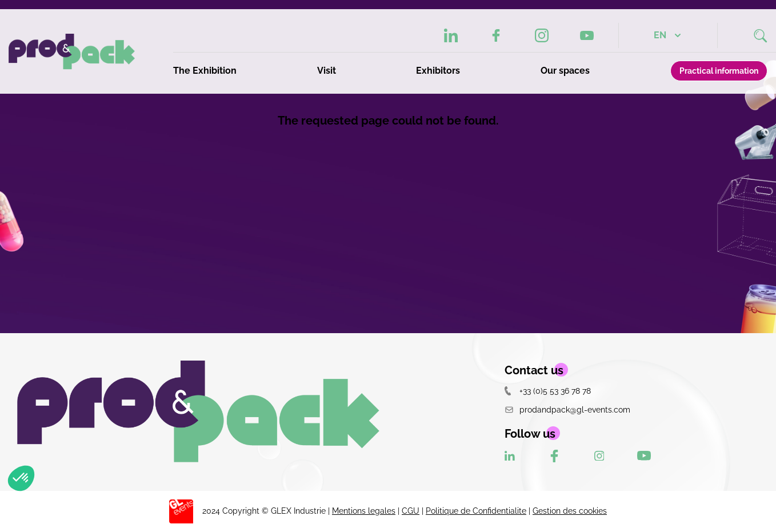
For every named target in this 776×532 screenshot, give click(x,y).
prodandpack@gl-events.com (567, 409)
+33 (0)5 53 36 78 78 (548, 391)
